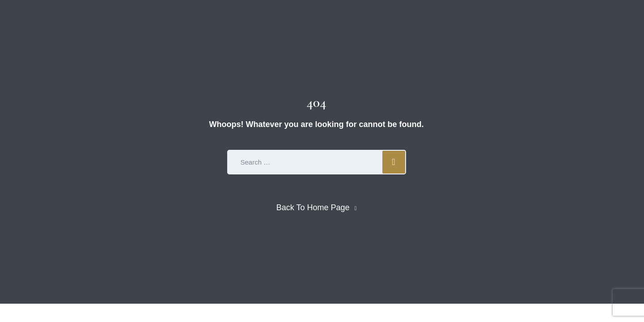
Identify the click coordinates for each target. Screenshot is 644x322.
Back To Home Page (313, 208)
